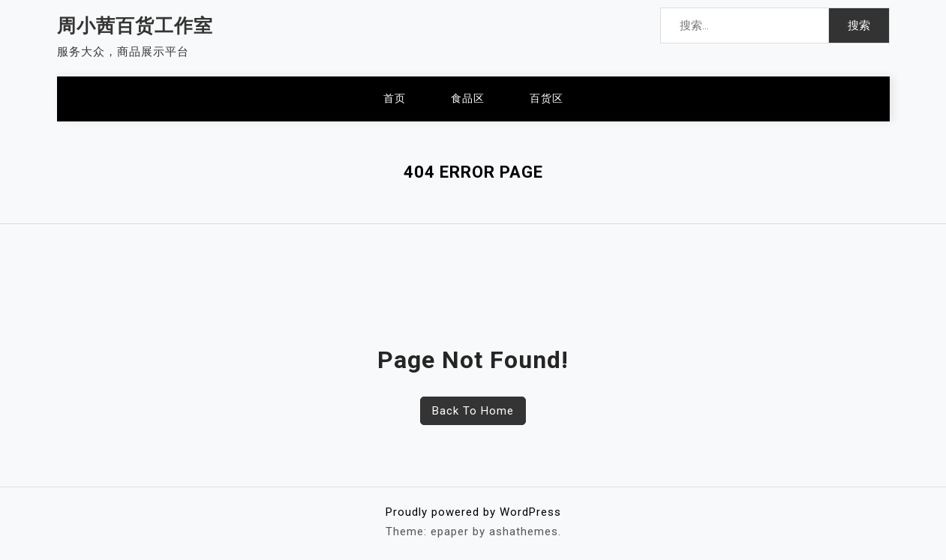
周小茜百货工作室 (135, 26)
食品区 (468, 98)
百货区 (547, 98)
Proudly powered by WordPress (473, 512)
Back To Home (473, 411)
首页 (395, 98)
